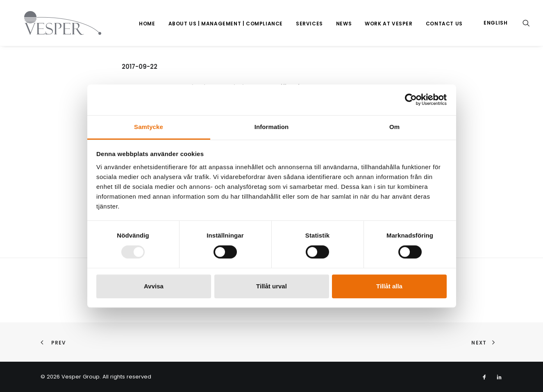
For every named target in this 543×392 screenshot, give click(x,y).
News (344, 24)
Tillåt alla (389, 286)
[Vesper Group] (52, 23)
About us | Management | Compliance (226, 24)
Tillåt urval (271, 286)
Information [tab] (272, 127)
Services (309, 24)
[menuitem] (147, 24)
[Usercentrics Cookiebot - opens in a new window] (411, 100)
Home (147, 24)
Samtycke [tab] (149, 127)
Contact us (444, 24)
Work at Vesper (389, 24)
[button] (526, 23)
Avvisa (154, 286)
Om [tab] (394, 127)
